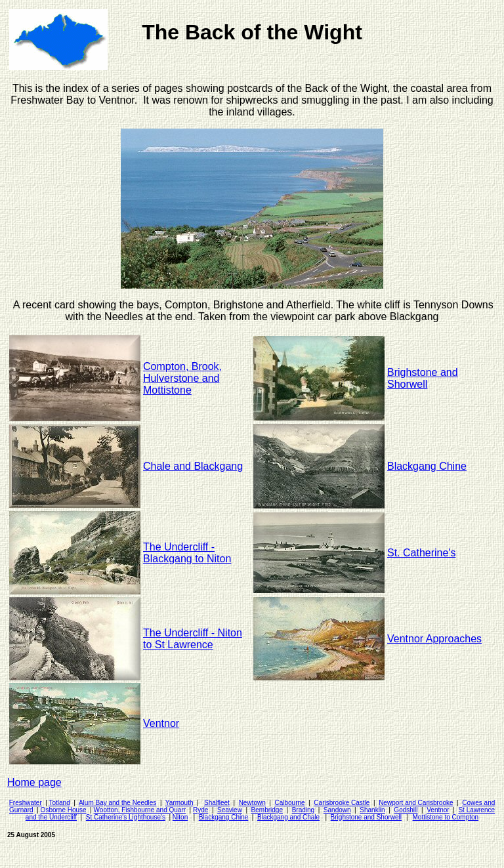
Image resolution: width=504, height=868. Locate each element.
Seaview (230, 810)
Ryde (200, 810)
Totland (60, 803)
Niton (180, 817)
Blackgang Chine (224, 817)
